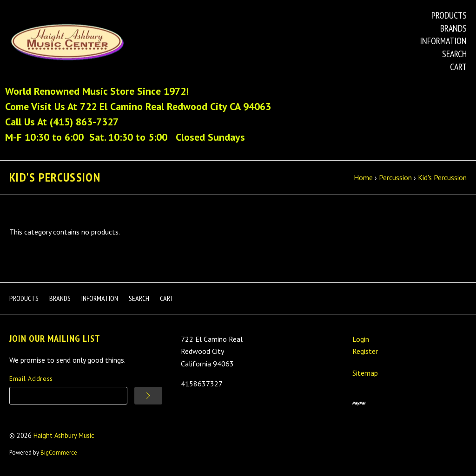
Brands (453, 28)
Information (443, 41)
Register (365, 351)
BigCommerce (59, 453)
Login (361, 339)
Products (449, 15)
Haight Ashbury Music (64, 435)
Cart (458, 67)
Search (454, 54)
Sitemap (365, 373)
